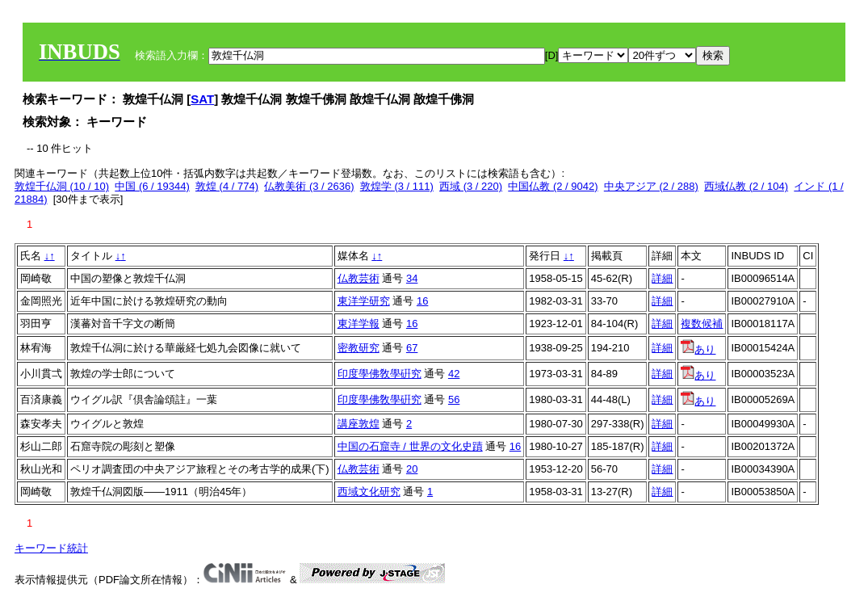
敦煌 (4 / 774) (227, 186)
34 (412, 278)
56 (454, 399)
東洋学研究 (364, 301)
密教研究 (359, 348)
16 (422, 301)
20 (412, 469)
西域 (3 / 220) (471, 186)
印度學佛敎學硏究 (379, 374)
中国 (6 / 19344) (152, 186)
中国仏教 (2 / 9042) (553, 186)
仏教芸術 (359, 278)
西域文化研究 (369, 492)
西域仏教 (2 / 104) (746, 186)
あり (698, 349)
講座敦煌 (359, 424)
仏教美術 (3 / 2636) (309, 186)
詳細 (662, 278)
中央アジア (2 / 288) (651, 186)
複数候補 (702, 324)
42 (454, 374)
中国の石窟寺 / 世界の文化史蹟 (410, 446)
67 (412, 348)
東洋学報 (359, 324)
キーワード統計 (51, 548)
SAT (202, 99)
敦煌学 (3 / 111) (397, 186)
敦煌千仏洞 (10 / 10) (62, 186)
